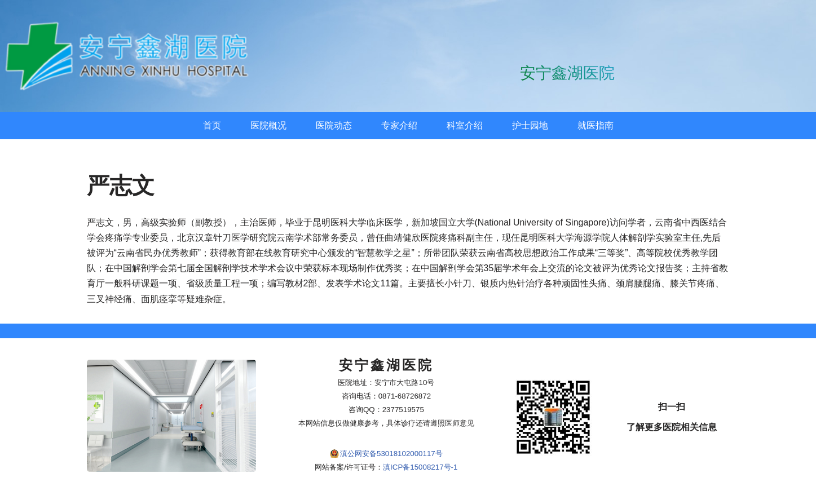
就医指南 (596, 125)
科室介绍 (465, 125)
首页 (212, 125)
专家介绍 (399, 125)
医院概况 (268, 125)
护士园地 (530, 125)
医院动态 (334, 125)
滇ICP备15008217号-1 (420, 467)
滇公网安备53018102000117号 (391, 454)
